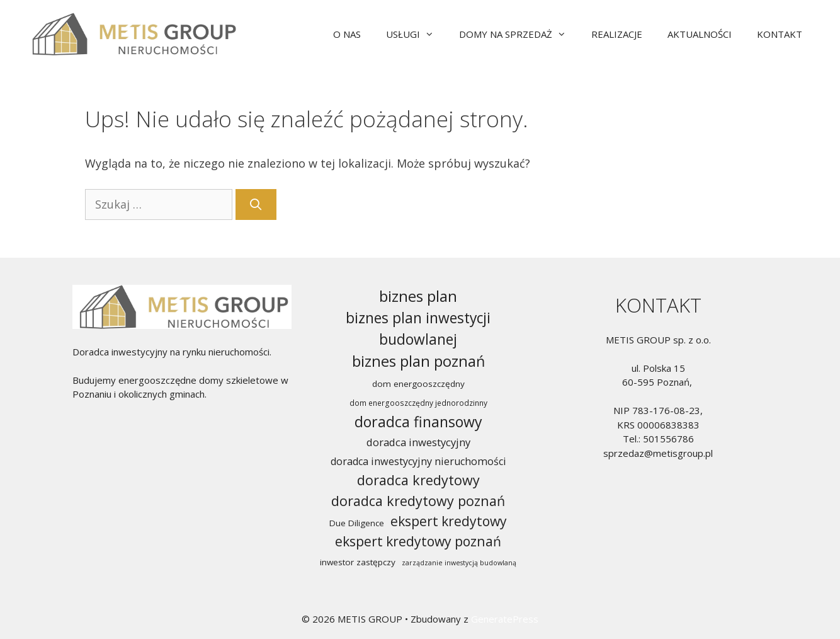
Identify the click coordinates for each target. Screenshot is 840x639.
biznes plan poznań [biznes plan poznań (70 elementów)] (418, 361)
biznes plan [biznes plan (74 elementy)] (418, 296)
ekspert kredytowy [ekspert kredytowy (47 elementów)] (449, 521)
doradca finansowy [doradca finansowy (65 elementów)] (418, 422)
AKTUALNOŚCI (700, 34)
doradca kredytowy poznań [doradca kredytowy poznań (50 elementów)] (418, 501)
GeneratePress (505, 619)
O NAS (347, 34)
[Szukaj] (256, 204)
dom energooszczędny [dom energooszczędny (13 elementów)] (418, 384)
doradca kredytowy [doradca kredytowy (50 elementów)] (418, 480)
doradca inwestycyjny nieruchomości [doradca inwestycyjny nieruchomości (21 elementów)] (418, 461)
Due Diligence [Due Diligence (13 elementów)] (357, 523)
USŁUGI (416, 34)
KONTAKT (780, 34)
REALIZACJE (617, 34)
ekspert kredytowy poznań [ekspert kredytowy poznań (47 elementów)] (418, 541)
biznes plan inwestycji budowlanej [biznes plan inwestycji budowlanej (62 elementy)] (418, 329)
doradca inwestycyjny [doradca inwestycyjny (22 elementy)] (418, 442)
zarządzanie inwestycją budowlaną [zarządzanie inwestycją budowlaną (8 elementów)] (459, 563)
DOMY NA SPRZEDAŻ (519, 34)
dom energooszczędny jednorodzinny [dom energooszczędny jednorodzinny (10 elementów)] (418, 403)
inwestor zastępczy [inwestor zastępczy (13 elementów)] (358, 562)
